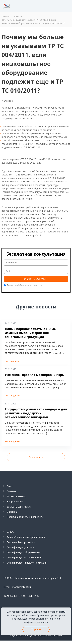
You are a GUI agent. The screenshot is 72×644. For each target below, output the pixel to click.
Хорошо (36, 629)
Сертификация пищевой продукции (27, 563)
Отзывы (11, 491)
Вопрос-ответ (15, 502)
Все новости (36, 457)
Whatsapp (56, 6)
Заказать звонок (16, 496)
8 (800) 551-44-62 (40, 6)
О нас (10, 486)
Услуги (11, 532)
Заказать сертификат (19, 507)
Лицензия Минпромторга (21, 542)
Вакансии (12, 512)
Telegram (48, 6)
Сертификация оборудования (24, 552)
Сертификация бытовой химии (24, 558)
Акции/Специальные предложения (26, 537)
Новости (18, 16)
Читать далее (12, 361)
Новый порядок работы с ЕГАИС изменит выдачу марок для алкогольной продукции (30, 333)
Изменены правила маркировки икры (35, 375)
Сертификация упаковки (21, 547)
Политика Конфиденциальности (25, 517)
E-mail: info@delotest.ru (17, 587)
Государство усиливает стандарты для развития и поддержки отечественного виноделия (36, 413)
